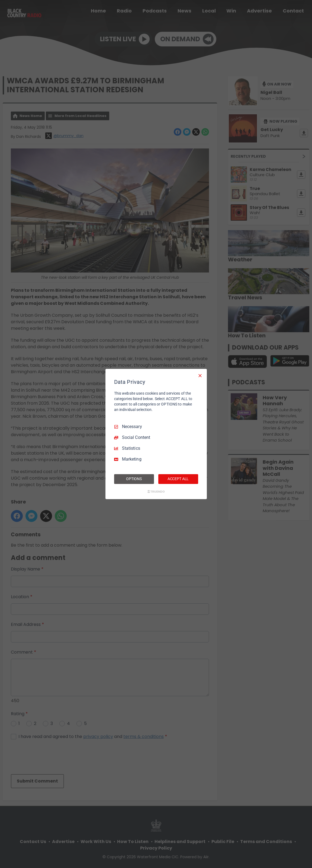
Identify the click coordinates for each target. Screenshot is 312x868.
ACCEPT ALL (178, 479)
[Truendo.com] (156, 492)
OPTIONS (134, 479)
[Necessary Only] (200, 376)
